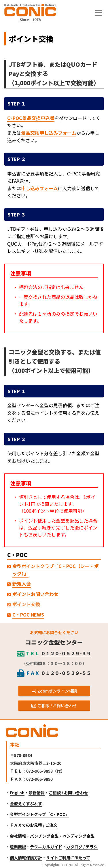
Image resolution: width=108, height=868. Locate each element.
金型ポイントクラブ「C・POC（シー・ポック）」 (56, 570)
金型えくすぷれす (26, 804)
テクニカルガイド (46, 847)
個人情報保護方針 (26, 858)
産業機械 (18, 847)
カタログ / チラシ (82, 847)
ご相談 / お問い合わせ (68, 793)
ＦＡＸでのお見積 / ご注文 (34, 825)
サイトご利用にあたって (68, 858)
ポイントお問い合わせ (35, 594)
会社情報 (18, 836)
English (17, 793)
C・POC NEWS (28, 615)
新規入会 (22, 584)
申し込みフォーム (39, 188)
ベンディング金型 (78, 836)
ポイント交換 (26, 604)
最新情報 (37, 793)
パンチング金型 (44, 836)
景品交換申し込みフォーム (49, 133)
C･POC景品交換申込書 (31, 118)
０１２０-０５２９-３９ (66, 653)
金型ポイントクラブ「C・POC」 (39, 814)
